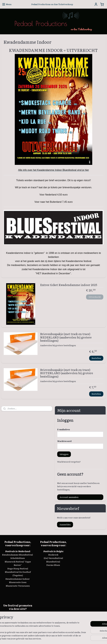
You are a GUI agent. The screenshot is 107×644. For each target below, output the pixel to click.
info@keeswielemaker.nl (18, 618)
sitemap (54, 638)
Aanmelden (65, 524)
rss (60, 638)
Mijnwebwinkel (96, 638)
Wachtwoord (64, 441)
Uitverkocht (95, 297)
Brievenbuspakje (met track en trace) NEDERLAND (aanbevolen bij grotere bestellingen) (66, 337)
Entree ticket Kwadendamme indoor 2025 (69, 285)
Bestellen (96, 358)
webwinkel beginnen (71, 638)
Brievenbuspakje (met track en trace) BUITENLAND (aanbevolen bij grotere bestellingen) (67, 373)
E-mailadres (64, 429)
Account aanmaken (69, 497)
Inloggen (64, 454)
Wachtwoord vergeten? (69, 462)
